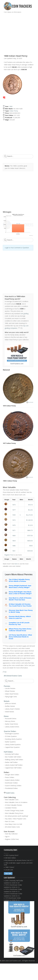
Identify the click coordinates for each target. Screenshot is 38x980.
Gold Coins (10, 793)
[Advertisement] (19, 33)
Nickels (7, 701)
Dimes (6, 716)
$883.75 (30, 530)
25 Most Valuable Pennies (14, 805)
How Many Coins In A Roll (14, 824)
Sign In (7, 836)
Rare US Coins (10, 821)
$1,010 (30, 525)
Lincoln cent (9, 870)
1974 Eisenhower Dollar (13, 898)
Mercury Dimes (10, 721)
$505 (31, 546)
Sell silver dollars (10, 858)
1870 (14, 525)
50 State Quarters (11, 736)
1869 (14, 536)
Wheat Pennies (10, 691)
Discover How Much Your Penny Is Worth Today (21, 611)
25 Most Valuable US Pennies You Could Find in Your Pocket (20, 605)
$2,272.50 (29, 515)
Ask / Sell (8, 873)
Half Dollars (8, 752)
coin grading (24, 314)
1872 (14, 520)
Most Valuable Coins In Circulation (16, 802)
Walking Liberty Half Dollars (14, 760)
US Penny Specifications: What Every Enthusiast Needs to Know (20, 637)
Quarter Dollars (10, 731)
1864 (14, 541)
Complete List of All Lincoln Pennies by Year (19, 623)
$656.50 (30, 541)
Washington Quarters (12, 734)
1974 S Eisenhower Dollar (13, 885)
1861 (14, 551)
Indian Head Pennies (12, 694)
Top (5, 672)
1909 (14, 515)
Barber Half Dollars (11, 762)
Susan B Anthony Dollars (13, 786)
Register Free (9, 555)
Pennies (7, 686)
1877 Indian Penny (9, 443)
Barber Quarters (10, 742)
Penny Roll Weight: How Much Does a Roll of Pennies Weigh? (20, 593)
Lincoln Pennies (10, 688)
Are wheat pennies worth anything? (17, 816)
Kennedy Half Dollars (12, 754)
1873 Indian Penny (9, 406)
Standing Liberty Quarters (13, 739)
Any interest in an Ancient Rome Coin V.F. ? (19, 860)
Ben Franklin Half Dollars (13, 757)
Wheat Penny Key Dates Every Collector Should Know (20, 630)
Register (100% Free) (12, 839)
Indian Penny (14, 111)
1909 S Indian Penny (10, 481)
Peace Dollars (10, 777)
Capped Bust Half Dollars (13, 768)
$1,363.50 (29, 520)
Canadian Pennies (11, 808)
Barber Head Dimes (12, 724)
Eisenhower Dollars (11, 783)
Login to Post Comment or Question (17, 248)
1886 (14, 546)
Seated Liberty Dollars (12, 780)
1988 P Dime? (10, 867)
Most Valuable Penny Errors (14, 813)
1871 (14, 530)
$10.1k (31, 505)
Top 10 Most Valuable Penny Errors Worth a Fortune (19, 580)
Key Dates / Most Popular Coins (16, 819)
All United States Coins (13, 676)
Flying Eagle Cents (11, 697)
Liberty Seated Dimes (12, 727)
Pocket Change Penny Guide (14, 811)
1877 (14, 510)
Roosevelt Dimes (11, 719)
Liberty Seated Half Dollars (14, 765)
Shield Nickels (10, 712)
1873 (14, 505)
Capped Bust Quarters (12, 747)
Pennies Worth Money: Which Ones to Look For (20, 617)
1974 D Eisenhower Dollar (14, 894)
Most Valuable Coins (12, 800)
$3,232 (30, 510)
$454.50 (30, 551)
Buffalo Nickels (10, 706)
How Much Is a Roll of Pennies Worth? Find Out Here (20, 599)
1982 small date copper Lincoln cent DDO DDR (18, 864)
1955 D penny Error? (12, 855)
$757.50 (30, 536)
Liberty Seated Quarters (13, 745)
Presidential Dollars (11, 788)
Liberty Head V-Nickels (12, 709)
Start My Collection (11, 834)
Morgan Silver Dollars (12, 775)
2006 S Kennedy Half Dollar (14, 881)
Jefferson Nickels (11, 703)
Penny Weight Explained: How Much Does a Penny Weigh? (20, 586)
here (16, 564)
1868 (11, 106)
